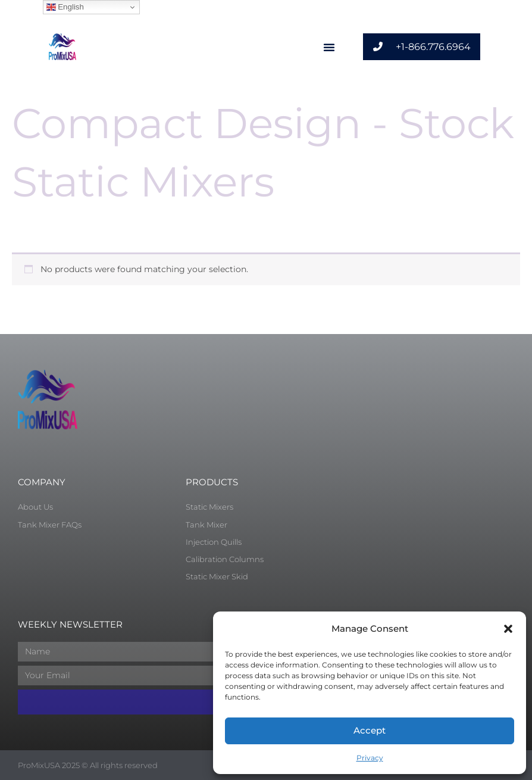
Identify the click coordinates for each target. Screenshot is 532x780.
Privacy (370, 758)
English (65, 7)
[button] (508, 629)
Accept (370, 730)
